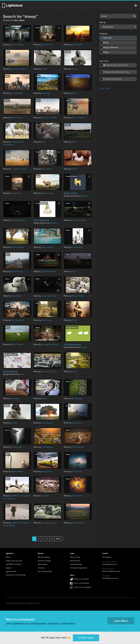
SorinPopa (46, 93)
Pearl (44, 142)
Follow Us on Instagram (83, 587)
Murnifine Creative (49, 118)
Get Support (107, 557)
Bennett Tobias (17, 247)
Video (106, 52)
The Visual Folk (18, 320)
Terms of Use (75, 557)
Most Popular (43, 564)
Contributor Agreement (79, 568)
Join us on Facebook (81, 583)
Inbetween (16, 399)
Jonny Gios (16, 193)
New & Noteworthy (45, 571)
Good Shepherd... (42, 220)
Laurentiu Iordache (19, 69)
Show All (107, 38)
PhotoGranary (78, 247)
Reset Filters (105, 89)
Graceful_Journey (49, 372)
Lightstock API (11, 571)
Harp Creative (47, 247)
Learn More (121, 621)
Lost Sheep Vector (73, 345)
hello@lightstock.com (110, 578)
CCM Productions (19, 220)
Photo (106, 43)
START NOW (86, 638)
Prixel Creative (17, 344)
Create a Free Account (14, 561)
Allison (44, 399)
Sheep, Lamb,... (71, 193)
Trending (41, 568)
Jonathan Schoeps (19, 169)
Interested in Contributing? (16, 575)
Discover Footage (44, 561)
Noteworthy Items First (115, 65)
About (8, 557)
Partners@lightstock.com (111, 571)
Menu (136, 5)
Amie (74, 93)
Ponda (74, 320)
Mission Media (17, 45)
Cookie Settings (76, 564)
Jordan (45, 69)
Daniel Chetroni (78, 118)
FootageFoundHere (50, 344)
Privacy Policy (75, 561)
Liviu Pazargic (17, 93)
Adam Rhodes (17, 118)
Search (134, 16)
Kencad (83, 347)
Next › (59, 539)
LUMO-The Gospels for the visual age (17, 497)
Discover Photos (44, 557)
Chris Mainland (78, 523)
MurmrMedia (16, 296)
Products (103, 34)
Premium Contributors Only (116, 72)
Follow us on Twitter (81, 579)
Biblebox (84, 196)
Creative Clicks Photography (13, 143)
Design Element (111, 47)
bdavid (75, 169)
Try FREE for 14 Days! (14, 564)
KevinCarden (47, 45)
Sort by (103, 22)
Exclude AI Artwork (112, 79)
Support (9, 568)
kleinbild (45, 496)
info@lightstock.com (110, 564)
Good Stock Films (79, 220)
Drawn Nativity (10, 372)
